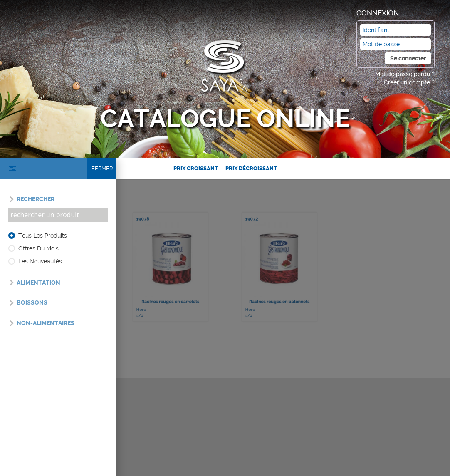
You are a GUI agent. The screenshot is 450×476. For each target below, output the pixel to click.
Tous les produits (43, 236)
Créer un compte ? (409, 82)
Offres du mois (38, 248)
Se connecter (408, 58)
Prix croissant (196, 168)
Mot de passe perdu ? (405, 74)
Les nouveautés (40, 261)
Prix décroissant (251, 168)
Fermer (102, 168)
